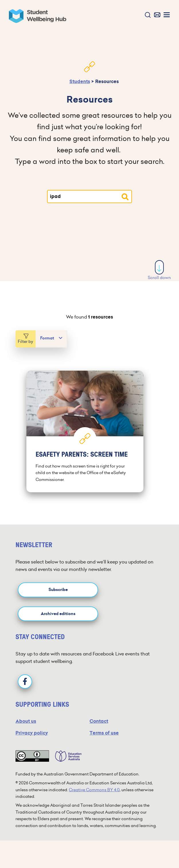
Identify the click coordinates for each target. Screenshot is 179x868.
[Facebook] (25, 682)
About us (26, 721)
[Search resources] (125, 197)
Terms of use (104, 733)
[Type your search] (89, 197)
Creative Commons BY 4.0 (94, 790)
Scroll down (159, 270)
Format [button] (47, 338)
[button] (146, 15)
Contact (99, 721)
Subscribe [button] (58, 590)
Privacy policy (32, 733)
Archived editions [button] (58, 614)
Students (80, 82)
